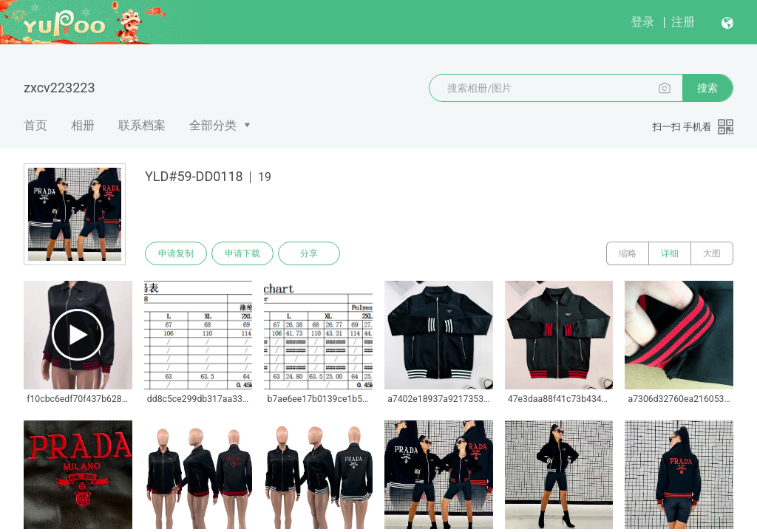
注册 (683, 22)
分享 (309, 253)
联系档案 (142, 125)
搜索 (707, 88)
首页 (35, 125)
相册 (83, 125)
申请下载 (242, 253)
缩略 (628, 253)
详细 (670, 253)
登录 (642, 22)
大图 (712, 253)
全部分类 (213, 125)
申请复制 (176, 253)
